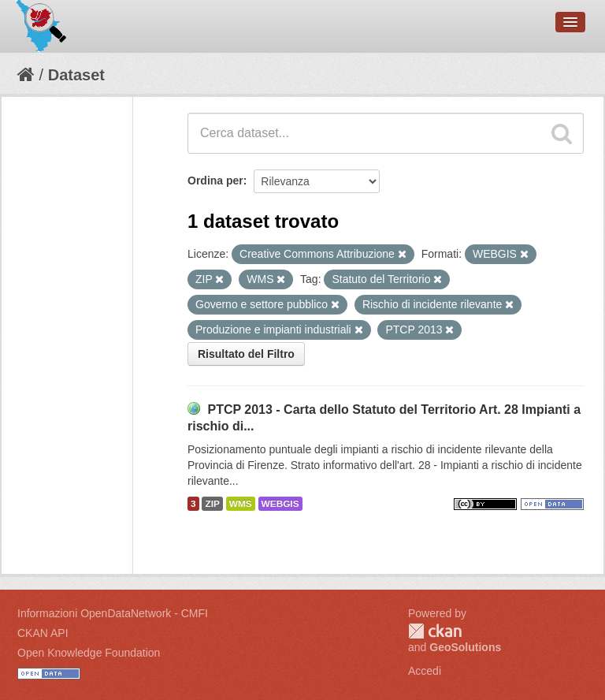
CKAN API (43, 633)
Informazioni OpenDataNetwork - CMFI (113, 613)
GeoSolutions (465, 647)
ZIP (212, 504)
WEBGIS (280, 504)
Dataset (76, 75)
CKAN (435, 631)
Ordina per (215, 181)
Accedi (425, 671)
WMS (241, 504)
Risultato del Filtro (246, 354)
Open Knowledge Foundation (89, 653)
